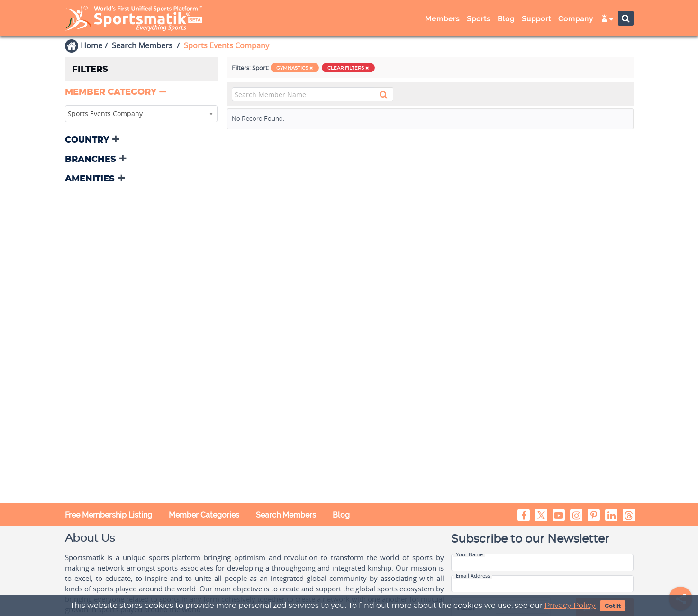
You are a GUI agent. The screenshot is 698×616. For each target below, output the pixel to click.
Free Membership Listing (109, 515)
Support (536, 19)
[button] (117, 92)
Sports (479, 19)
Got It (613, 606)
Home (91, 45)
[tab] (141, 93)
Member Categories (204, 515)
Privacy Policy (570, 606)
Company (576, 19)
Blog (506, 19)
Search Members (142, 45)
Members (442, 19)
